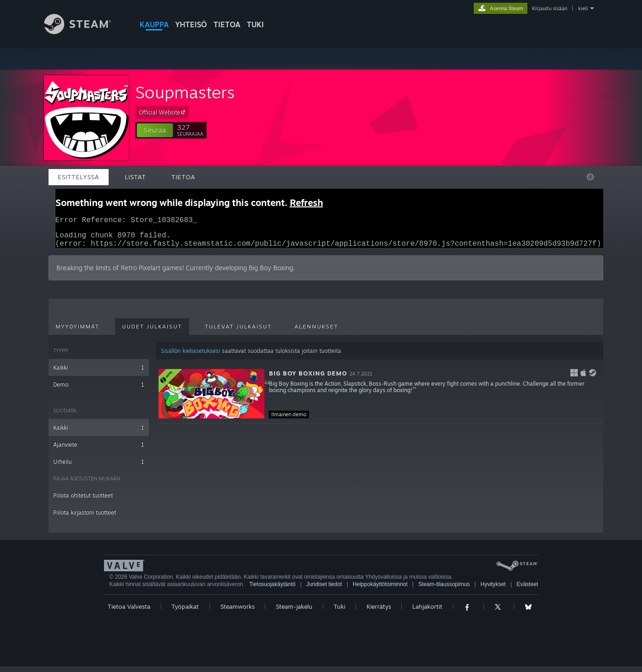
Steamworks (238, 612)
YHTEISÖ (191, 24)
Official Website (163, 112)
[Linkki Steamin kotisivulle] (85, 32)
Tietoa (227, 24)
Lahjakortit (427, 612)
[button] (155, 130)
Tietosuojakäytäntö (272, 590)
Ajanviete (99, 450)
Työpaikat (185, 612)
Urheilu (99, 467)
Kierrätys (379, 612)
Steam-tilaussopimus (444, 590)
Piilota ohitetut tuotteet (83, 501)
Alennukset (316, 332)
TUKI (255, 24)
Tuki (339, 612)
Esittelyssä (79, 177)
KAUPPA (154, 24)
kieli (583, 8)
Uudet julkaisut (152, 332)
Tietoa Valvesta (129, 612)
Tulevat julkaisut (238, 332)
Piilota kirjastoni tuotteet (85, 518)
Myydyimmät (77, 332)
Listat (135, 177)
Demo (99, 390)
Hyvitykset (493, 590)
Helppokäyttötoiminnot (380, 590)
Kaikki (99, 373)
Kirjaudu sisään (550, 8)
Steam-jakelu (294, 612)
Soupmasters (185, 92)
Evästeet (527, 590)
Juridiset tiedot (324, 590)
